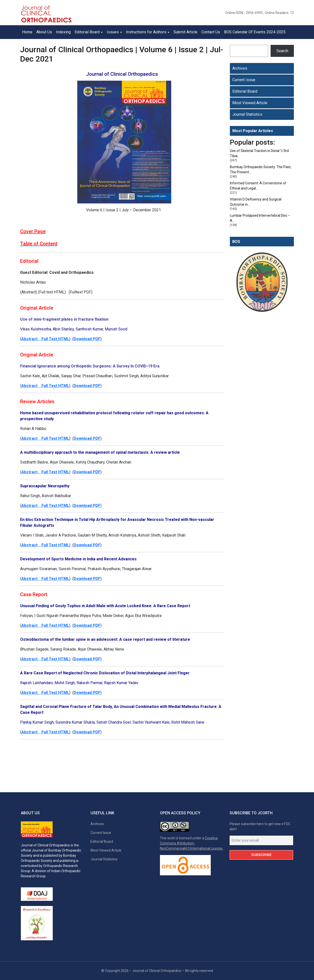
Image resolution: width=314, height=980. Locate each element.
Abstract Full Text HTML (45, 339)
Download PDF (87, 339)
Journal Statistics (247, 114)
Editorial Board (245, 91)
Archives (240, 68)
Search (282, 51)
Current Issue (244, 80)
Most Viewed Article (250, 103)
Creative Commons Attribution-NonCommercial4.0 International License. (192, 843)
